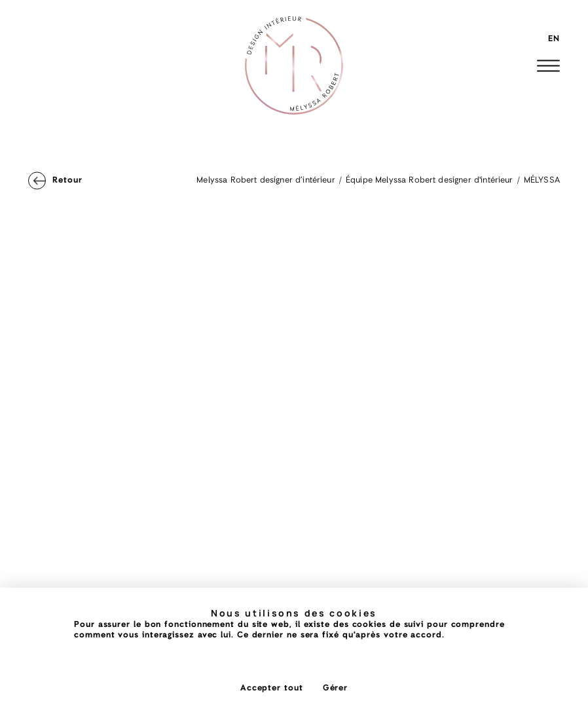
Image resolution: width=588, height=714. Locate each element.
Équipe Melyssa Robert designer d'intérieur (430, 180)
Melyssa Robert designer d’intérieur (266, 180)
